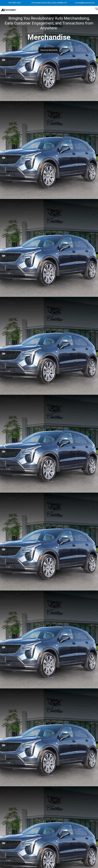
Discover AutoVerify (49, 50)
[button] (97, 10)
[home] (9, 10)
